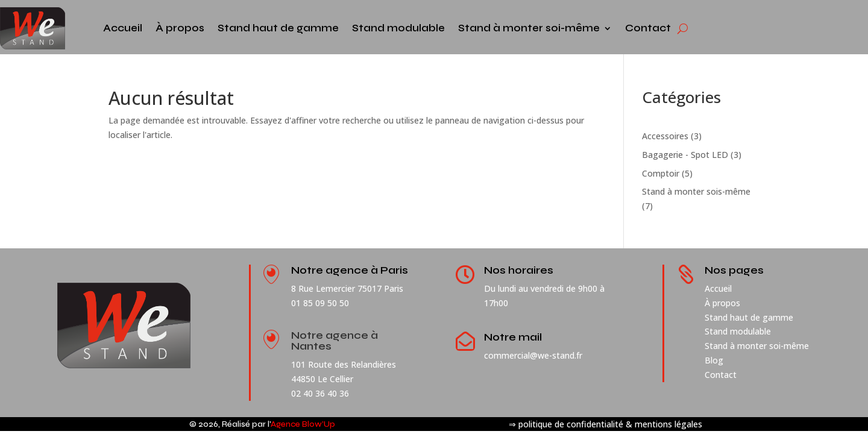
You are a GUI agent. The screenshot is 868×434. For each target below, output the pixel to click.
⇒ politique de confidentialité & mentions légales (605, 424)
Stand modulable (398, 28)
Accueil (123, 28)
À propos (180, 28)
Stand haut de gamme (278, 28)
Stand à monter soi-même (529, 28)
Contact (648, 28)
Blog (714, 360)
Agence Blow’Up (303, 424)
